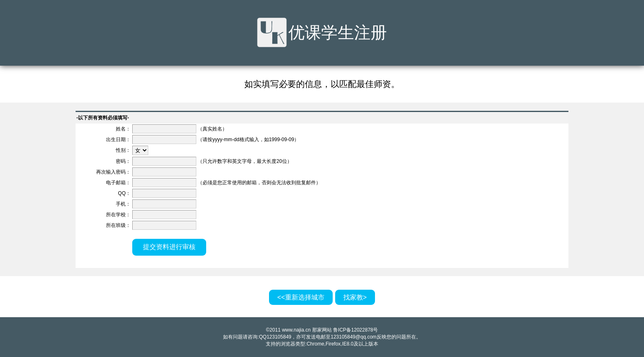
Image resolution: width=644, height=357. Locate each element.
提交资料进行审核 (169, 247)
